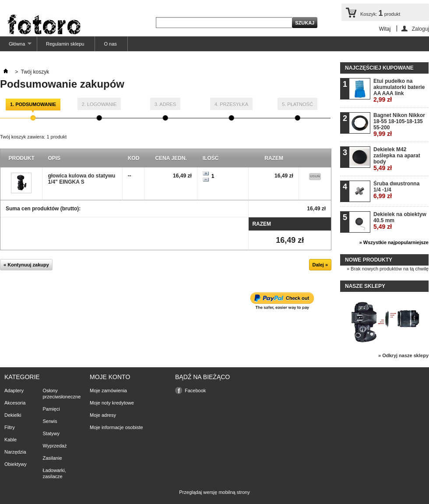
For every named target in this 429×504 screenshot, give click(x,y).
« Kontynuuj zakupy (26, 265)
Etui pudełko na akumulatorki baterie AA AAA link (399, 91)
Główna (16, 46)
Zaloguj (420, 29)
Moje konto (110, 377)
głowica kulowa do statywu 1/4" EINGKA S (81, 179)
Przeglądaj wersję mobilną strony (214, 492)
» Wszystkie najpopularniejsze (394, 242)
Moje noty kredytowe (112, 403)
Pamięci (51, 409)
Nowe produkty (369, 260)
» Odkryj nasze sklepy (403, 355)
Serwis (50, 421)
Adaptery (14, 390)
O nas (110, 44)
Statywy (51, 433)
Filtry (10, 427)
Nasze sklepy (365, 286)
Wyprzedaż (55, 446)
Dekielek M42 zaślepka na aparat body (397, 159)
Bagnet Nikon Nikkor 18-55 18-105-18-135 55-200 (399, 125)
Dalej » (320, 265)
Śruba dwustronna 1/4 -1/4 (396, 190)
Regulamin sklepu (65, 44)
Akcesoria (15, 403)
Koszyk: (380, 13)
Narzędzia (15, 452)
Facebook (195, 390)
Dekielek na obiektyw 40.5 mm (400, 221)
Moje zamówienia (108, 390)
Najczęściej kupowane (379, 68)
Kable (11, 440)
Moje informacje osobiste (116, 427)
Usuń (315, 176)
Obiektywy (16, 464)
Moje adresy (103, 415)
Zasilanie (53, 458)
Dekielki (13, 415)
